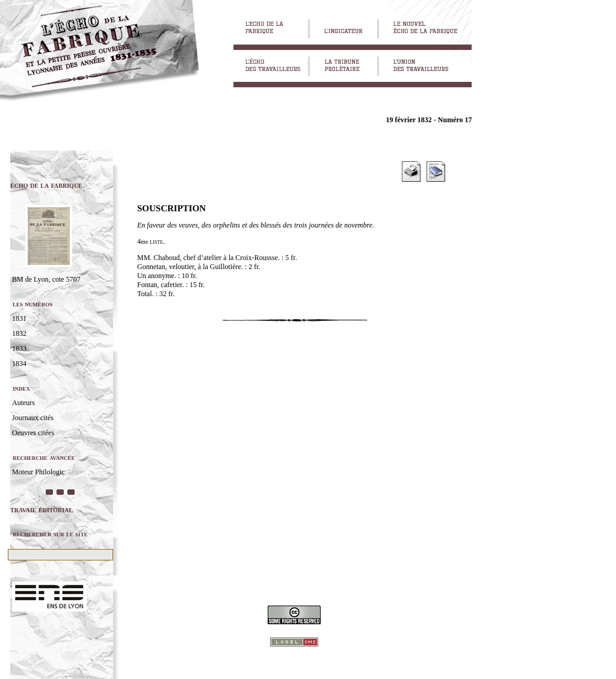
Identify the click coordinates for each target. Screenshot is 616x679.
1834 (19, 364)
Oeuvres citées (33, 433)
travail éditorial (42, 510)
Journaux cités (33, 418)
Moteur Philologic (38, 472)
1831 (19, 318)
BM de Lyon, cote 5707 (46, 279)
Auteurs (23, 403)
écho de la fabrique (46, 185)
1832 (19, 333)
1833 (19, 349)
